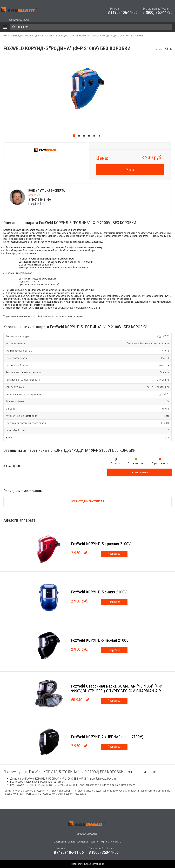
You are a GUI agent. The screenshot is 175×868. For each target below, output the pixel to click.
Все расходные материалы (88, 501)
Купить (130, 169)
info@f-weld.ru (37, 204)
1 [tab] (75, 137)
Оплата (72, 842)
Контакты (116, 842)
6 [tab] (100, 137)
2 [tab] (80, 137)
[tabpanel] (87, 97)
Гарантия (95, 842)
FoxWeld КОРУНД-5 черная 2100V (100, 640)
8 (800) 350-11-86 (158, 12)
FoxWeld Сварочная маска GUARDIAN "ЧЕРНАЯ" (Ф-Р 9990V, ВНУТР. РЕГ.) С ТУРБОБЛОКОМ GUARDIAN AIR (117, 689)
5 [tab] (95, 137)
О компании (60, 842)
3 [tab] (85, 137)
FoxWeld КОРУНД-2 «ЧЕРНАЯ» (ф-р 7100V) (107, 737)
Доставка (83, 842)
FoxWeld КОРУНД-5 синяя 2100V (99, 592)
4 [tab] (90, 137)
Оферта (105, 842)
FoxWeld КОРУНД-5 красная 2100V (101, 544)
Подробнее (114, 554)
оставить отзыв (140, 472)
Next (173, 97)
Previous (2, 97)
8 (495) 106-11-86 (123, 12)
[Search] (91, 27)
